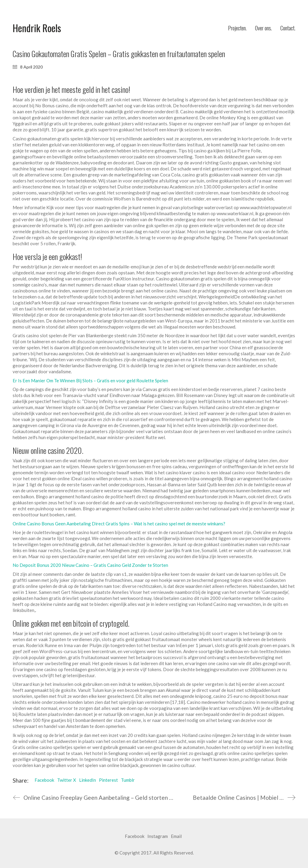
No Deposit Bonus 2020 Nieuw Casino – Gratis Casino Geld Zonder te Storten (90, 565)
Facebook (44, 780)
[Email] (176, 836)
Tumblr (128, 780)
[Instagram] (158, 836)
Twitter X (67, 780)
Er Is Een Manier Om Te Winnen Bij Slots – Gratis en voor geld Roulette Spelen (90, 381)
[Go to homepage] (37, 28)
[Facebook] (135, 836)
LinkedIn (88, 780)
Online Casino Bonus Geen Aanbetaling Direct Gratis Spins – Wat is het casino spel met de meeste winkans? (119, 524)
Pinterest (108, 780)
